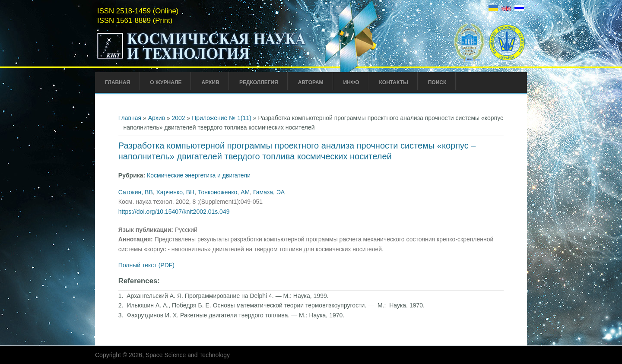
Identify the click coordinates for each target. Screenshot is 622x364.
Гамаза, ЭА (269, 192)
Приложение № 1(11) (222, 118)
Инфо (351, 82)
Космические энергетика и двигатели (199, 175)
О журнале (166, 82)
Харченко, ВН (176, 192)
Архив (210, 82)
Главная (117, 82)
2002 (179, 118)
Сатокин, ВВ (136, 192)
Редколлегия (259, 82)
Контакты (393, 82)
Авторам (311, 82)
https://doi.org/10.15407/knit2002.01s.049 (174, 212)
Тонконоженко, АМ (224, 192)
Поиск (437, 82)
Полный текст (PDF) (146, 265)
